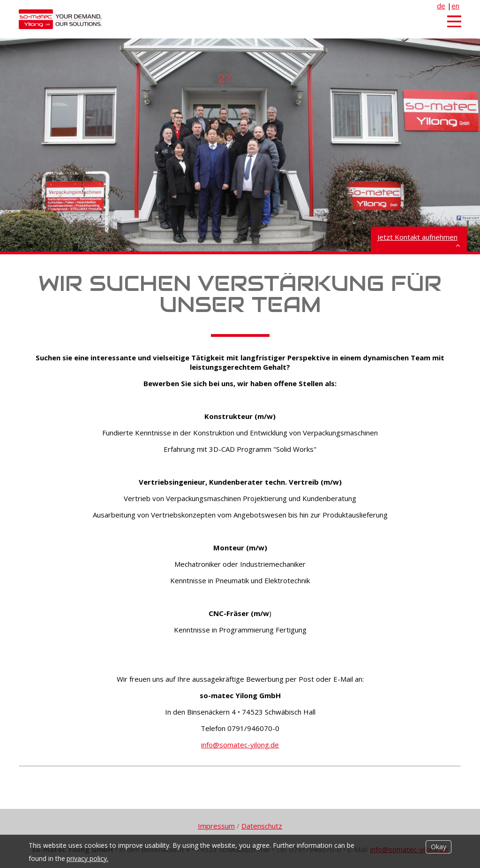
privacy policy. (87, 858)
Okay (439, 847)
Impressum (216, 826)
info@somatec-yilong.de (240, 745)
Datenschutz (262, 826)
